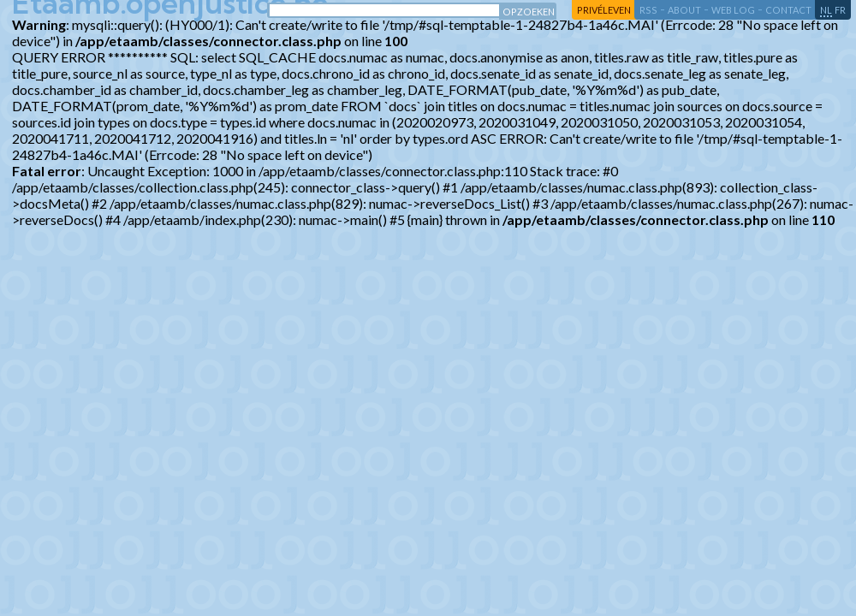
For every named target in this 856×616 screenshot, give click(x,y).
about (684, 10)
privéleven (604, 10)
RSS (648, 10)
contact (788, 10)
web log (733, 10)
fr (840, 10)
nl (826, 10)
